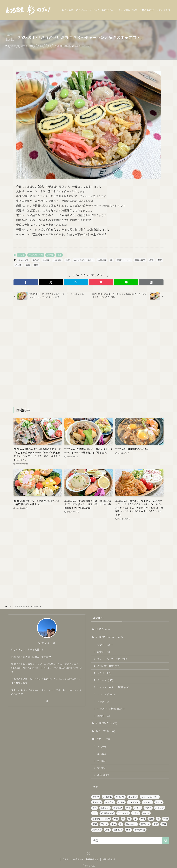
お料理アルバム (109, 637)
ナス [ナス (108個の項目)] (95, 808)
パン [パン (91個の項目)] (95, 813)
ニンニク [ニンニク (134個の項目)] (118, 808)
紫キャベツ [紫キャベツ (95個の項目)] (131, 824)
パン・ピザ (106, 694)
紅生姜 (18, 265)
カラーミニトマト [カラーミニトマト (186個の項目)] (150, 797)
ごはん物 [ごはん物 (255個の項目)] (120, 797)
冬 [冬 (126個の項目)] (123, 819)
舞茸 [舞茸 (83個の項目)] (155, 824)
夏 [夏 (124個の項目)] (135, 819)
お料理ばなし (106, 723)
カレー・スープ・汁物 (112, 659)
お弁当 (40, 46)
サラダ (104, 673)
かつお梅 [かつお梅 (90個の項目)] (107, 797)
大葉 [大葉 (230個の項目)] (151, 819)
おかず (13, 46)
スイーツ (105, 680)
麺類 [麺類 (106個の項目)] (128, 830)
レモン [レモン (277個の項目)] (146, 813)
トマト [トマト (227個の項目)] (159, 802)
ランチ (103, 701)
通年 (49, 46)
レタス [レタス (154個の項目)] (136, 813)
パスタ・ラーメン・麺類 (113, 687)
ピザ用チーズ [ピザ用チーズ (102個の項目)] (107, 813)
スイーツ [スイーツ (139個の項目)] (147, 802)
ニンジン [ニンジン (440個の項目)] (105, 808)
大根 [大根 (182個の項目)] (143, 819)
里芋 (36, 265)
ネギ (68, 260)
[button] (26, 282)
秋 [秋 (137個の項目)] (121, 824)
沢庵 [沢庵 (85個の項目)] (95, 824)
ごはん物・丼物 (27, 46)
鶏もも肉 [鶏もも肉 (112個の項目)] (118, 830)
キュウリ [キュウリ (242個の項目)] (109, 802)
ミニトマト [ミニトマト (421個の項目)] (123, 813)
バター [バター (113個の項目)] (138, 808)
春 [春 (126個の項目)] (158, 819)
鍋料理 (104, 716)
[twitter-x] (47, 701)
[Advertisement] (88, 354)
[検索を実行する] (166, 841)
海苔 (160, 260)
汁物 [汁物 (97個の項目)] (165, 819)
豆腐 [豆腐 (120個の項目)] (164, 824)
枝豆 (151, 260)
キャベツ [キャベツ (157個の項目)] (97, 802)
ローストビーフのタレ (84, 260)
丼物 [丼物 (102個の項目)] (116, 819)
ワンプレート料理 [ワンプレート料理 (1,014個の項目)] (101, 819)
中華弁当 (102, 260)
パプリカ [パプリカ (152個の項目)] (160, 808)
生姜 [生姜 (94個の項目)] (113, 824)
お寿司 (103, 652)
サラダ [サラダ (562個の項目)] (121, 802)
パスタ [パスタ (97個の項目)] (148, 808)
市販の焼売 (140, 260)
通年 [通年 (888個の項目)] (107, 830)
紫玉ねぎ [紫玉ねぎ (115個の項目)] (145, 824)
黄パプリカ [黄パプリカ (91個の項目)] (140, 830)
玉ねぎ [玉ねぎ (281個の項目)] (104, 824)
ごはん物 (57, 260)
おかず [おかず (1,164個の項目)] (96, 797)
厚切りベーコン (124, 260)
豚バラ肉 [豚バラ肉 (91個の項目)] (97, 830)
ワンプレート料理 (111, 708)
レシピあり (105, 731)
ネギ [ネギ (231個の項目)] (128, 808)
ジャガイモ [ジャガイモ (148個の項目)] (134, 802)
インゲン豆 (23, 260)
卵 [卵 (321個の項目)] (129, 819)
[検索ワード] (130, 841)
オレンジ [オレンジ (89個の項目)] (133, 797)
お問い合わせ (109, 859)
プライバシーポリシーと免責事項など (80, 859)
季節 (103, 739)
